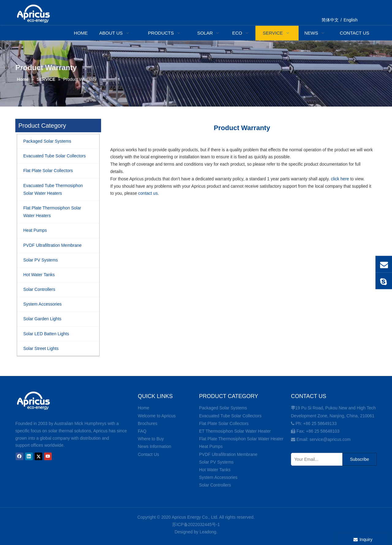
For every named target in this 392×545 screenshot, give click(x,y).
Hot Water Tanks (215, 470)
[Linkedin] (29, 456)
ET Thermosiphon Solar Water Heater (235, 431)
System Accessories (218, 477)
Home (143, 408)
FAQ (142, 431)
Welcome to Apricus (157, 416)
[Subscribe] (360, 459)
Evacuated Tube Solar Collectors (230, 416)
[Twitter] (38, 456)
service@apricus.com (330, 439)
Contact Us (148, 454)
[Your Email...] (315, 459)
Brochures (148, 423)
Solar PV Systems (216, 462)
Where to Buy (151, 439)
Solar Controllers (215, 485)
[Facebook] (19, 456)
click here (340, 179)
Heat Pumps (211, 446)
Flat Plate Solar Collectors (224, 423)
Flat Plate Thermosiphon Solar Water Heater (241, 439)
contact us (148, 193)
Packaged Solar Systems (223, 408)
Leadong (208, 532)
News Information (155, 446)
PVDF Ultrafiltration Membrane (228, 454)
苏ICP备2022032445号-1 (196, 524)
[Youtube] (48, 456)
